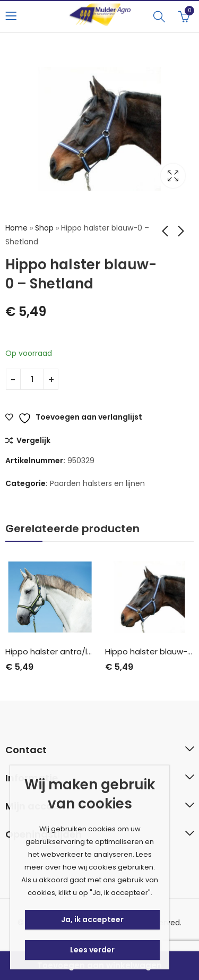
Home (16, 228)
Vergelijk (33, 441)
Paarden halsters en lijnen (97, 483)
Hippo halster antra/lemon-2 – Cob (75, 651)
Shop (44, 228)
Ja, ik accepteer (92, 919)
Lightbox (173, 176)
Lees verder (92, 950)
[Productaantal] (32, 379)
